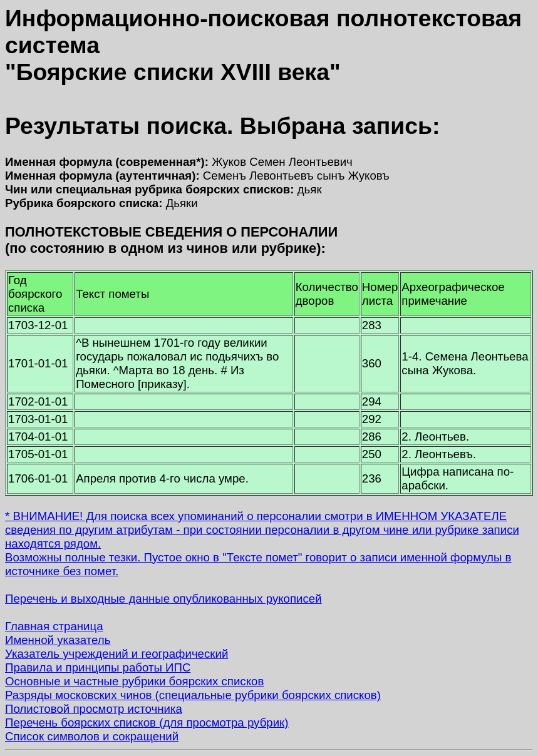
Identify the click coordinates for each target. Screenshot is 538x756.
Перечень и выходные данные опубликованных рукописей (163, 599)
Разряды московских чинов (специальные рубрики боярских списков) (193, 695)
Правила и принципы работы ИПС (98, 667)
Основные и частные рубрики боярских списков (134, 681)
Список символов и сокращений (92, 736)
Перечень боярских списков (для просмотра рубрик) (147, 723)
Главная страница (54, 626)
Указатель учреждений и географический (116, 654)
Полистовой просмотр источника (94, 709)
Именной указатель (58, 640)
